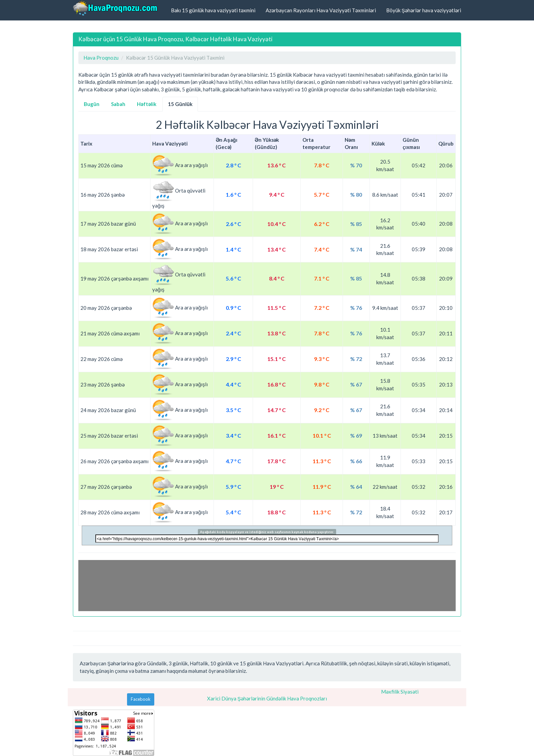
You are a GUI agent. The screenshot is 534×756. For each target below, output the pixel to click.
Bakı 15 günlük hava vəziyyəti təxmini (213, 10)
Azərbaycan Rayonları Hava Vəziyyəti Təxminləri (321, 10)
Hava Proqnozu (101, 58)
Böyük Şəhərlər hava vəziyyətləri (424, 10)
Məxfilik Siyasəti (400, 692)
